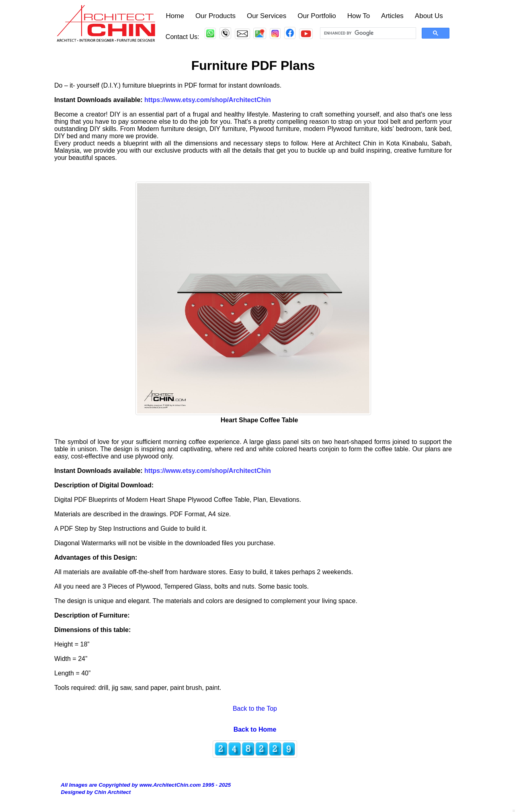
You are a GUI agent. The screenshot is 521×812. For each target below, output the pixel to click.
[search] (367, 33)
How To (359, 16)
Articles (392, 16)
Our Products (215, 16)
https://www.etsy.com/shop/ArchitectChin (208, 471)
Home (175, 16)
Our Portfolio (317, 16)
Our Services (267, 16)
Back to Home (255, 729)
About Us (429, 16)
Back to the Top (253, 709)
